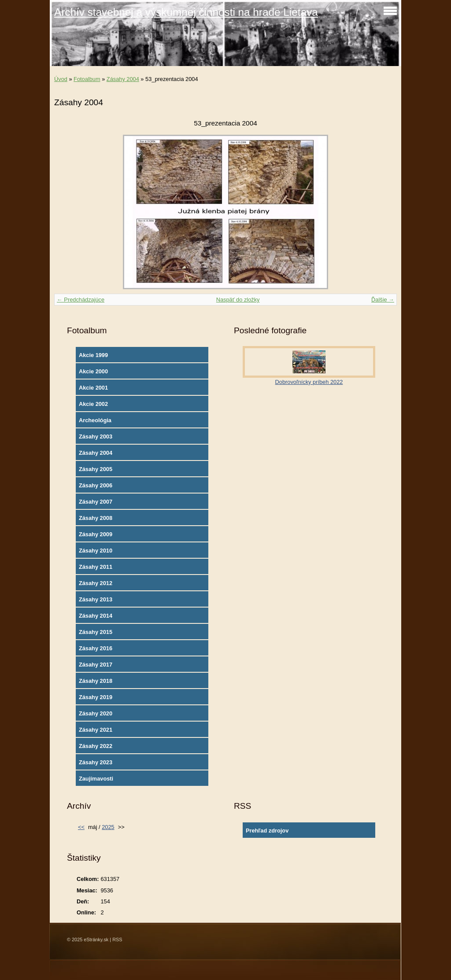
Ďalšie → (383, 300)
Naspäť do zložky (238, 300)
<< (81, 827)
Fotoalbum (87, 79)
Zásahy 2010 (96, 551)
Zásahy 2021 (96, 730)
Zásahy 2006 (96, 485)
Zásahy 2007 (96, 502)
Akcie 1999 (93, 355)
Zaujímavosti (96, 779)
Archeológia (95, 420)
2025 (108, 827)
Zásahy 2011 (96, 567)
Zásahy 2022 (96, 746)
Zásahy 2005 (96, 469)
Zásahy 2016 (96, 648)
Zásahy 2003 (96, 437)
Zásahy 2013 (96, 599)
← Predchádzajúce (81, 300)
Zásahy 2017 (96, 665)
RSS (117, 939)
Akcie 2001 (93, 388)
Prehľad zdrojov (267, 831)
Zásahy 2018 (96, 681)
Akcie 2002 (93, 404)
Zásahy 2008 (96, 518)
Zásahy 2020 (96, 713)
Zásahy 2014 (96, 616)
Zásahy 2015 (96, 632)
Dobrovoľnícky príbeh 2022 (309, 382)
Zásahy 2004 (123, 79)
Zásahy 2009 (96, 534)
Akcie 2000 (93, 371)
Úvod (61, 79)
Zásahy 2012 (96, 583)
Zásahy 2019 (96, 697)
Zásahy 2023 (96, 762)
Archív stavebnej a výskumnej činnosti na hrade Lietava (186, 12)
